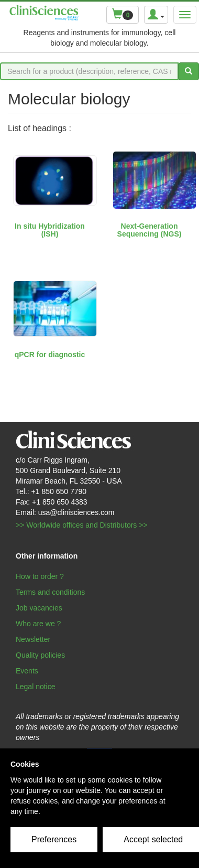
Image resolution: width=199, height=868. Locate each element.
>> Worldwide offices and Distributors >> (82, 525)
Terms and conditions (50, 592)
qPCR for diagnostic (50, 355)
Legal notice (36, 687)
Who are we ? (38, 624)
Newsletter (33, 639)
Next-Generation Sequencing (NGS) (150, 230)
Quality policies (40, 655)
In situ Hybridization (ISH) (50, 230)
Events (27, 671)
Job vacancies (39, 608)
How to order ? (40, 576)
